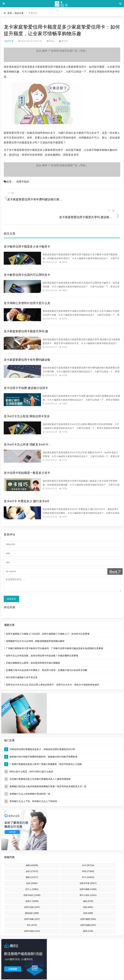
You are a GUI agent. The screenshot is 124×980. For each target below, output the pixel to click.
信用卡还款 (32, 892)
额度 (32, 862)
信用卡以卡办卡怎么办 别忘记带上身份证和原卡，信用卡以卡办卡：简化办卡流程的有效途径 (52, 669)
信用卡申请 (88, 868)
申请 (88, 856)
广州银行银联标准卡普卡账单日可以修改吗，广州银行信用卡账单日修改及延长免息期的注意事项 (54, 633)
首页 (10, 13)
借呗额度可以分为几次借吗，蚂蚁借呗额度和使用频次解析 (35, 626)
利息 (88, 892)
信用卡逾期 (88, 874)
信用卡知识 (23, 182)
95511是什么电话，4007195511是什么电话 (31, 756)
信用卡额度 (88, 904)
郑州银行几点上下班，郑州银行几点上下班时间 (33, 786)
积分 (32, 910)
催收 (88, 886)
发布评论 (11, 584)
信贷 (88, 898)
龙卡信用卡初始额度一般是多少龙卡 (27, 455)
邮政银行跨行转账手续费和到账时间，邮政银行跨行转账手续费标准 (43, 741)
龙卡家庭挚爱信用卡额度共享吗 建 (26, 314)
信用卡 (32, 886)
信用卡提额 (88, 910)
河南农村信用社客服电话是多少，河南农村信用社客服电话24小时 (42, 734)
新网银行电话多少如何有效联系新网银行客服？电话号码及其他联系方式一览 (48, 771)
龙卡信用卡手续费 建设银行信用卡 (26, 370)
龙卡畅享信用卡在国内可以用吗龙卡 (27, 257)
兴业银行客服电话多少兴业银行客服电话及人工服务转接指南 (40, 764)
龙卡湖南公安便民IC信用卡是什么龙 (27, 285)
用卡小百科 (88, 880)
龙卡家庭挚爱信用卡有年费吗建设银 (27, 342)
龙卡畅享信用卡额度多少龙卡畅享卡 (27, 229)
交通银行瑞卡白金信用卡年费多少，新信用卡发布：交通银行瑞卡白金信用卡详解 (46, 655)
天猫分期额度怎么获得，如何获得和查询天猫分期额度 (33, 648)
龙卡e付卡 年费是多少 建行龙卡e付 (26, 483)
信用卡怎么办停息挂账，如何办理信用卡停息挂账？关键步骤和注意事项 (42, 640)
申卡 (88, 862)
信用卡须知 (32, 916)
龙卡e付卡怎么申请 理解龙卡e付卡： (28, 427)
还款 (32, 856)
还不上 (32, 874)
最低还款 (32, 898)
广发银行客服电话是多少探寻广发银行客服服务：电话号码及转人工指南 (46, 749)
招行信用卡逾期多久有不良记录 (22, 662)
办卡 (88, 850)
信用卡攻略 (32, 904)
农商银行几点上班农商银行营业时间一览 (30, 778)
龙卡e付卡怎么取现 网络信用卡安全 (27, 399)
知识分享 (19, 13)
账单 (88, 916)
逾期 (32, 850)
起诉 (32, 868)
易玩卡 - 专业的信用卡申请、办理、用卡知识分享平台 (27, 972)
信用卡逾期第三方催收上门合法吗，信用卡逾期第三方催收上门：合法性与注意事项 (48, 618)
